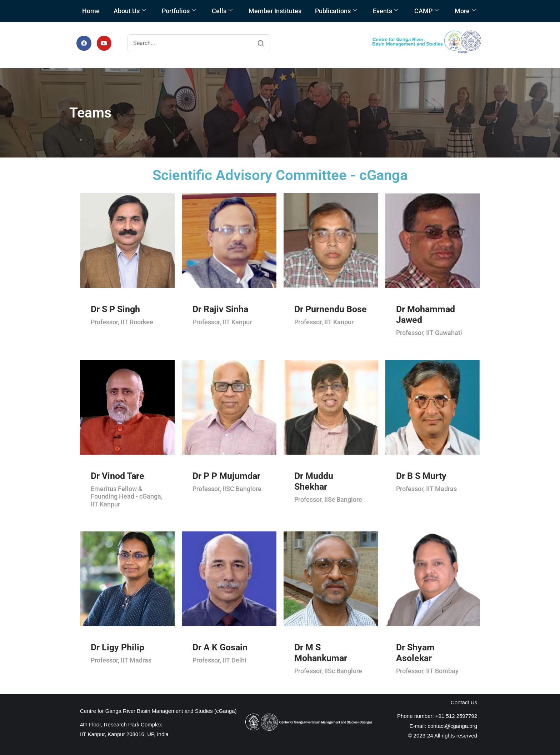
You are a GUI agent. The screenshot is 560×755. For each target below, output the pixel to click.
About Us (130, 11)
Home (91, 11)
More (465, 11)
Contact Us (464, 702)
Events (386, 11)
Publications (336, 11)
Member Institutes (275, 11)
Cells (222, 11)
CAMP (426, 11)
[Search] (261, 43)
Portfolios (179, 11)
